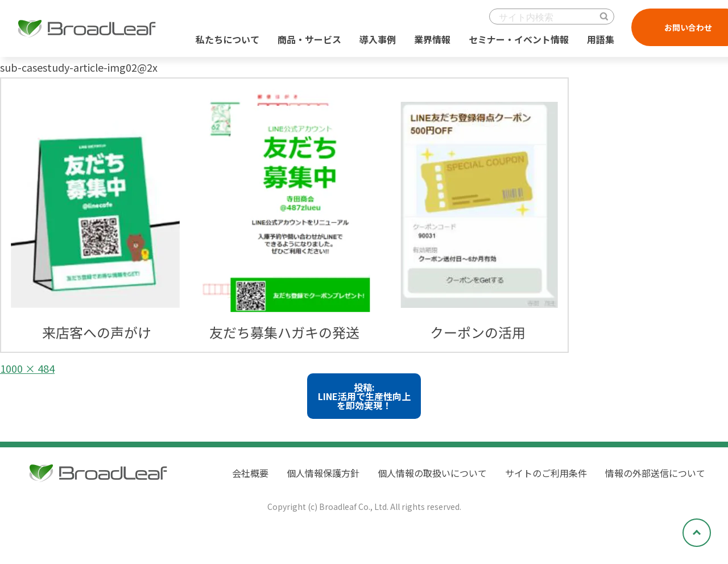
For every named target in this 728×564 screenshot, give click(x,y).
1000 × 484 (27, 368)
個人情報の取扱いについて (432, 473)
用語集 (601, 39)
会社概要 (250, 473)
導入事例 (378, 39)
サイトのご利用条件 (546, 473)
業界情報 (432, 39)
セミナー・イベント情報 (519, 39)
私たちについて (227, 39)
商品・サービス (309, 39)
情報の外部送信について (655, 473)
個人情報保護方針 (323, 473)
